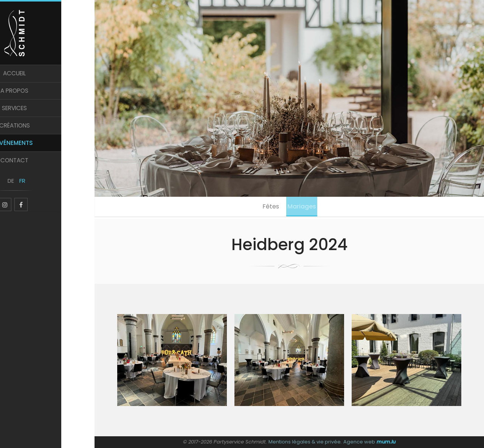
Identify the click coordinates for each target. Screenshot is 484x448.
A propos (47, 98)
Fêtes (268, 208)
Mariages (304, 208)
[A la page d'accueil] (47, 35)
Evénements (47, 154)
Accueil (47, 79)
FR (53, 196)
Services (47, 117)
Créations (47, 135)
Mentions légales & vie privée (305, 442)
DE (42, 196)
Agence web (359, 442)
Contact (47, 173)
